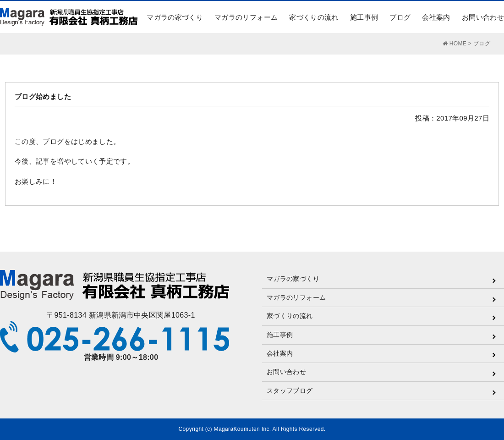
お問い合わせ (483, 17)
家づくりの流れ (314, 17)
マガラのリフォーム (246, 17)
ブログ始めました (43, 96)
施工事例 (364, 17)
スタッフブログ (290, 390)
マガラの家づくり (175, 17)
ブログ (400, 17)
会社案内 (436, 17)
